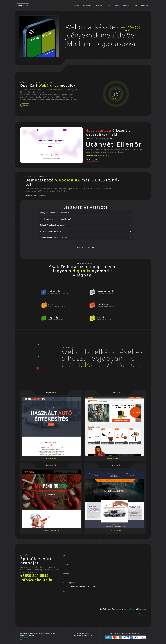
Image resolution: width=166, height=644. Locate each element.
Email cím (66, 564)
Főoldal (76, 5)
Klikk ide (91, 247)
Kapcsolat (144, 5)
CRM (108, 5)
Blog (135, 5)
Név (64, 555)
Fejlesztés (99, 5)
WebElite (23, 5)
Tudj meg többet (93, 160)
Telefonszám (68, 574)
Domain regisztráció (27, 635)
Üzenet (65, 592)
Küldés (142, 614)
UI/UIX (116, 5)
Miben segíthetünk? (70, 583)
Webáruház (87, 5)
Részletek (25, 105)
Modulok (126, 5)
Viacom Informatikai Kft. (47, 633)
